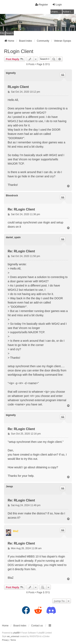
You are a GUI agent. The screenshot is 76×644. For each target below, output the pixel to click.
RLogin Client (19, 51)
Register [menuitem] (42, 5)
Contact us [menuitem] (37, 626)
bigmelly (11, 73)
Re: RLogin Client (21, 209)
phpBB (16, 633)
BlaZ (16, 531)
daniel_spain (13, 237)
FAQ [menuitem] (3, 33)
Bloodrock (12, 196)
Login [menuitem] (57, 5)
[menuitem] (5, 640)
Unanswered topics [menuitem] (56, 12)
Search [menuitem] (10, 33)
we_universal (13, 636)
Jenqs (9, 486)
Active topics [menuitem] (68, 12)
